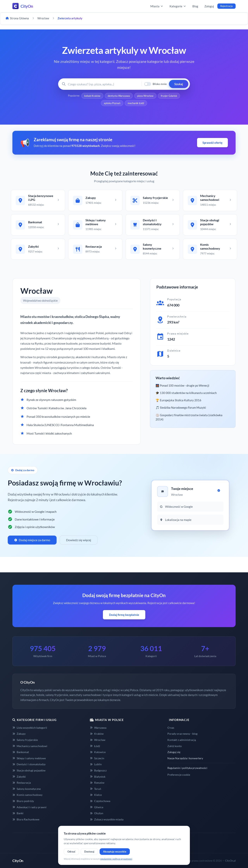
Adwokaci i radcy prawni (29, 807)
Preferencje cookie (179, 775)
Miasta (157, 6)
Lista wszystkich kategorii (30, 728)
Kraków (97, 734)
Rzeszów (97, 783)
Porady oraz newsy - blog (182, 734)
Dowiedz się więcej (79, 540)
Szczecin (97, 758)
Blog (195, 6)
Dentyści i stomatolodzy (29, 764)
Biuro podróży (23, 801)
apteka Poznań (112, 103)
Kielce (96, 795)
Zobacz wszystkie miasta (107, 819)
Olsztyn (97, 813)
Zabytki (19, 777)
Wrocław (98, 740)
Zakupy (19, 734)
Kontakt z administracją (182, 740)
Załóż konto (175, 746)
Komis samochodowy (27, 795)
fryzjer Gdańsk (169, 96)
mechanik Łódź (136, 103)
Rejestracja (226, 6)
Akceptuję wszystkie (115, 852)
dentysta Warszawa (119, 96)
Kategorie (178, 6)
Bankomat (21, 752)
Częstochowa (100, 801)
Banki (18, 813)
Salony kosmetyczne (27, 789)
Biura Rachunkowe (26, 819)
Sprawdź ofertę (212, 143)
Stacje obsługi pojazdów (29, 770)
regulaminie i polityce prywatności (116, 859)
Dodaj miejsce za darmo (32, 540)
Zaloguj (209, 6)
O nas (171, 728)
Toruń (96, 789)
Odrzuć (71, 852)
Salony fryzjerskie (25, 740)
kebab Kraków (92, 96)
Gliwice (97, 807)
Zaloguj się (174, 752)
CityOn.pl (230, 861)
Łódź (95, 746)
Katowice (98, 752)
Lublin (96, 764)
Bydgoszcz (98, 770)
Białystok (98, 777)
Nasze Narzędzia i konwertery (185, 758)
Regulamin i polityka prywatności (187, 768)
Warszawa (98, 728)
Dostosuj (89, 852)
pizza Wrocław (145, 96)
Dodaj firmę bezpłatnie (124, 615)
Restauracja (22, 783)
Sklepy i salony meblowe (29, 758)
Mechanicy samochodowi (30, 746)
